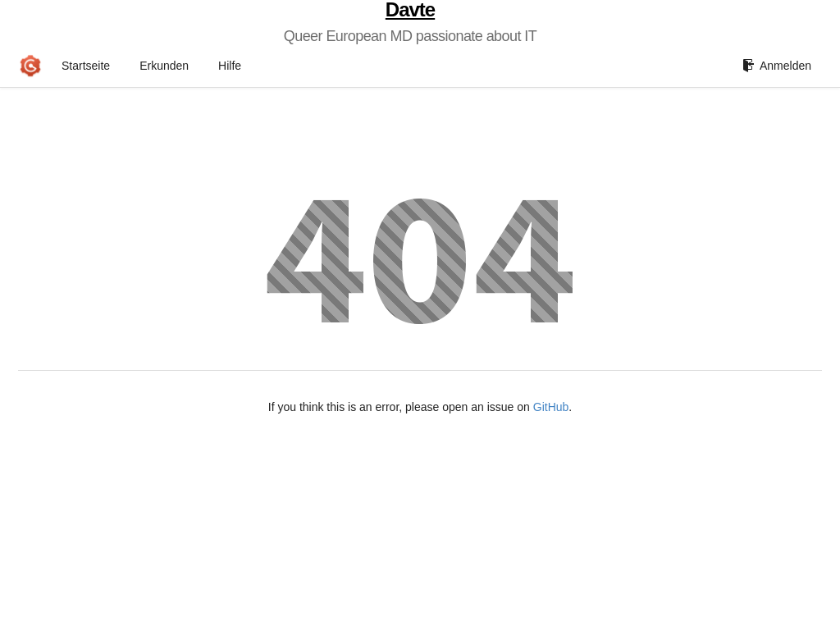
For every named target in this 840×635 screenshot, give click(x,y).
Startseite (86, 66)
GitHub (551, 407)
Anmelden (777, 66)
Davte (410, 10)
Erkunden (164, 66)
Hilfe (230, 66)
